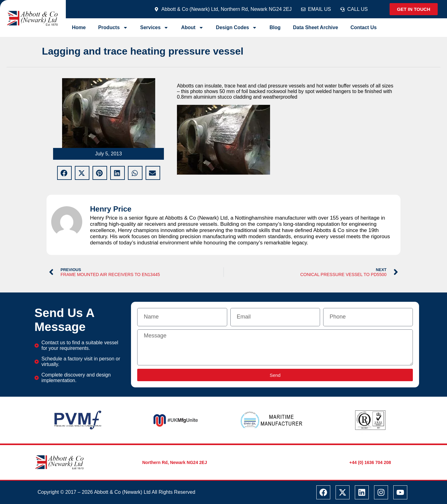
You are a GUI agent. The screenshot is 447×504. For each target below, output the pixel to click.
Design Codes (237, 28)
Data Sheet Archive (316, 27)
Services (155, 28)
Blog (275, 27)
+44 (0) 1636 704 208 (370, 462)
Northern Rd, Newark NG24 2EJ (175, 462)
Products (113, 28)
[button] (64, 173)
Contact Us (363, 27)
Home (79, 27)
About (192, 28)
